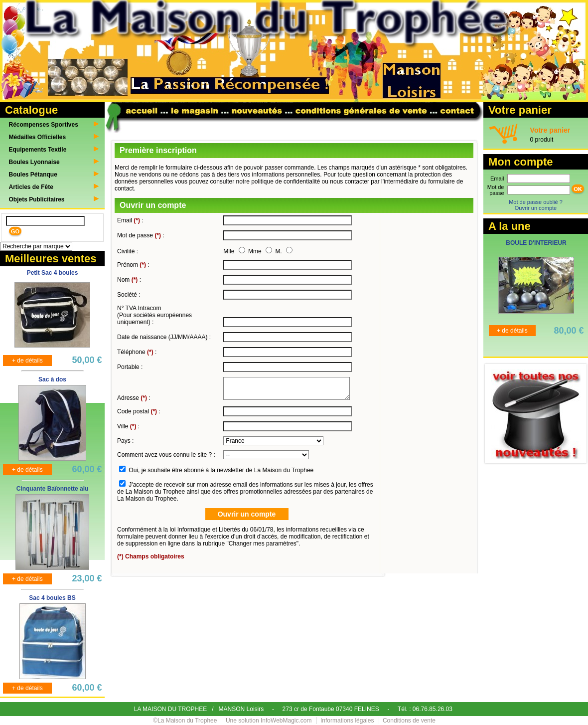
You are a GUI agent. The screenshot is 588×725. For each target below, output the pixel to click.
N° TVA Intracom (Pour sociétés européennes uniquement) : (154, 315)
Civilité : (128, 251)
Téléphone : (137, 352)
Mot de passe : (141, 235)
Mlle (229, 251)
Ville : (128, 426)
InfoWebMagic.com (286, 721)
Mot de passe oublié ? (536, 202)
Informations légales (347, 721)
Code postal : (139, 411)
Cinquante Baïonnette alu (53, 489)
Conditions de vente (409, 721)
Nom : (129, 280)
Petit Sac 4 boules (53, 273)
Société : (129, 295)
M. (279, 251)
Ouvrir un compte (536, 208)
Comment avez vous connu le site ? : (166, 455)
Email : (130, 220)
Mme (256, 251)
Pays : (125, 441)
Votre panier (550, 130)
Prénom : (133, 265)
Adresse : (134, 398)
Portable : (130, 367)
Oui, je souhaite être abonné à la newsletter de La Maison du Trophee (221, 470)
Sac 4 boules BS (52, 598)
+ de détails (27, 361)
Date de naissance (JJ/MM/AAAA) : (164, 337)
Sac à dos (52, 379)
